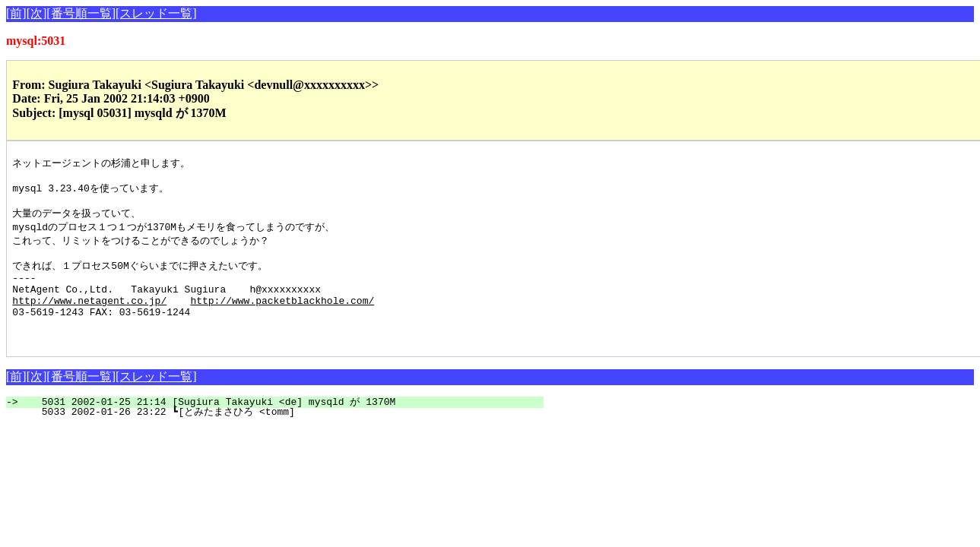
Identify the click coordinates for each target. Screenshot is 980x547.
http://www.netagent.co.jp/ (89, 318)
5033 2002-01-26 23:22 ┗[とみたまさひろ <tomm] (274, 437)
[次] (37, 13)
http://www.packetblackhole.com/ (282, 318)
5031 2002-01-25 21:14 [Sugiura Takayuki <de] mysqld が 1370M (284, 427)
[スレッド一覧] (156, 13)
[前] (16, 13)
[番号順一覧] (81, 13)
